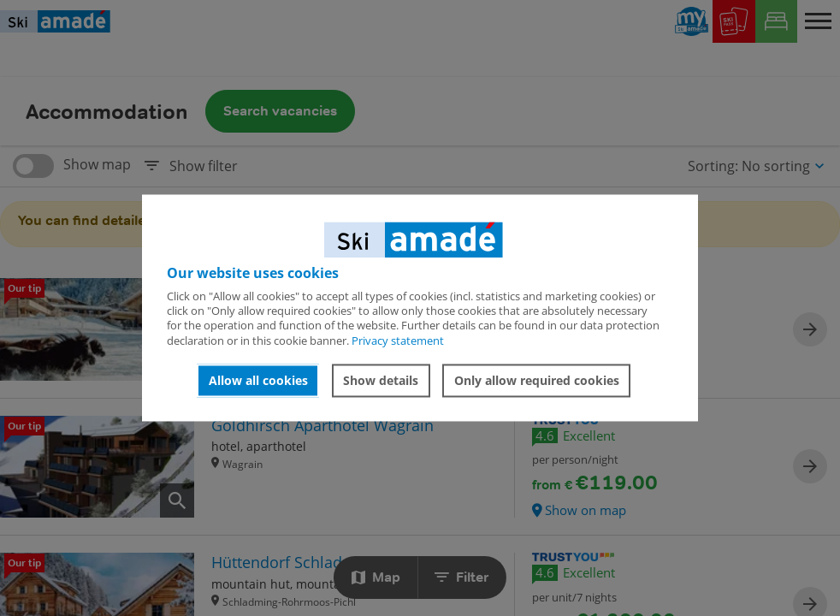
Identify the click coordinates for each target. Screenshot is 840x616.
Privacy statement (398, 341)
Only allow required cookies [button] (537, 380)
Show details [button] (381, 380)
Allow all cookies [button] (258, 380)
